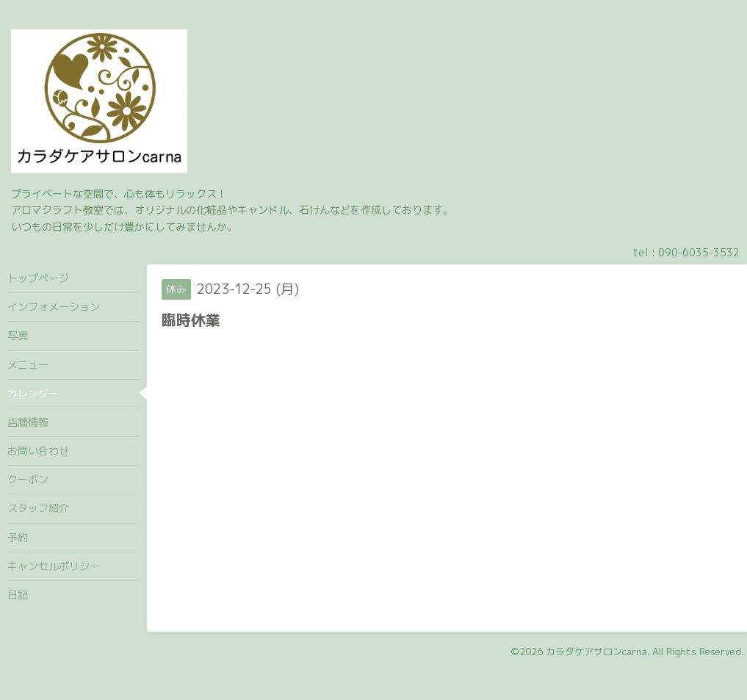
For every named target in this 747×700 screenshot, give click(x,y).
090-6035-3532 (699, 252)
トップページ (38, 278)
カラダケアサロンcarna (596, 652)
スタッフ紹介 (38, 508)
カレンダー (33, 393)
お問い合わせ (38, 451)
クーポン (28, 479)
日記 (18, 595)
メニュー (28, 365)
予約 (18, 537)
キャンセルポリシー (54, 566)
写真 (18, 335)
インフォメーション (54, 307)
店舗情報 (28, 422)
